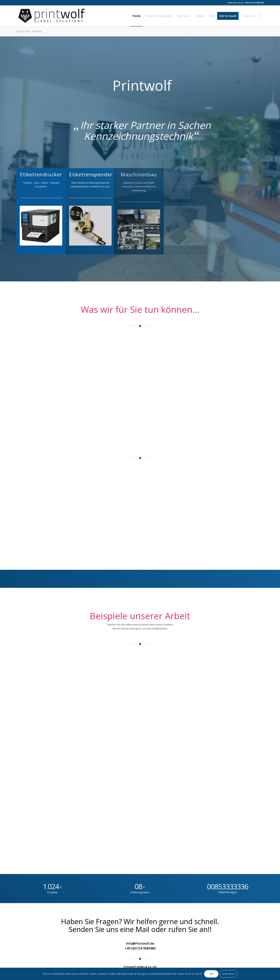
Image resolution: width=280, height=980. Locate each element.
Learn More (228, 974)
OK (211, 974)
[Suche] (261, 16)
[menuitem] (137, 16)
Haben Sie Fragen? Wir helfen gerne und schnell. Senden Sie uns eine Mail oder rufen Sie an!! (140, 925)
